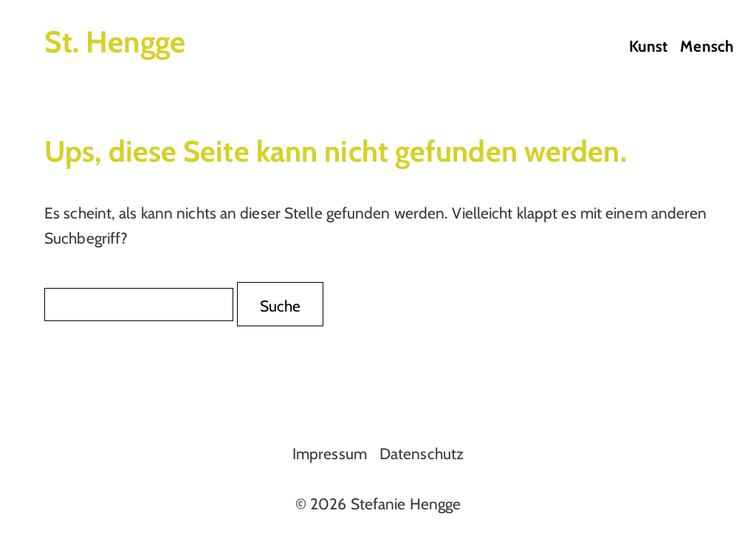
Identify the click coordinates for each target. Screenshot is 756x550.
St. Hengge (115, 42)
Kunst (649, 46)
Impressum (330, 454)
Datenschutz (422, 454)
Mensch (707, 46)
